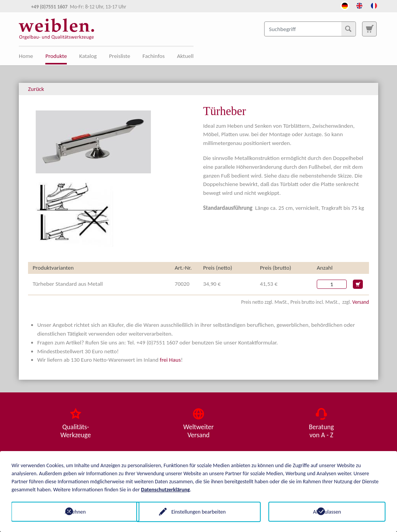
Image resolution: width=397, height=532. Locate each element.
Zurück (36, 89)
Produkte (56, 56)
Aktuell (185, 56)
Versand (361, 302)
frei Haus (170, 360)
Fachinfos (154, 56)
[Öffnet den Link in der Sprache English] (359, 5)
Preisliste (120, 56)
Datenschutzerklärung (165, 489)
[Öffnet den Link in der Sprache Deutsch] (345, 5)
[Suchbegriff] (310, 29)
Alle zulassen (327, 511)
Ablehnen (70, 511)
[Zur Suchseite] (369, 29)
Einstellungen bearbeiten (198, 511)
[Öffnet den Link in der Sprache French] (374, 5)
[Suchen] (348, 29)
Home (26, 56)
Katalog (88, 56)
